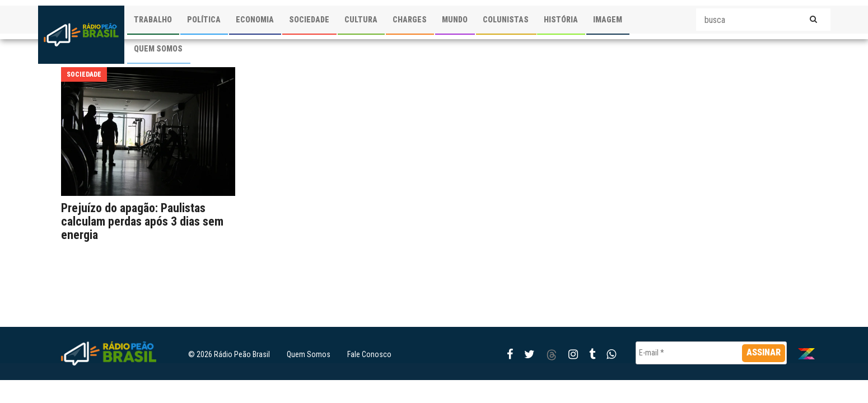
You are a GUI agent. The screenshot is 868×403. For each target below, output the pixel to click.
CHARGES (410, 20)
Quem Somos (309, 354)
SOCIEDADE (309, 20)
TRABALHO (153, 20)
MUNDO (455, 20)
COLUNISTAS (506, 20)
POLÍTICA (204, 20)
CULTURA (361, 20)
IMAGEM (608, 20)
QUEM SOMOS (158, 49)
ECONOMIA (255, 20)
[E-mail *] (711, 353)
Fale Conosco (369, 354)
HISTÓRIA (561, 20)
